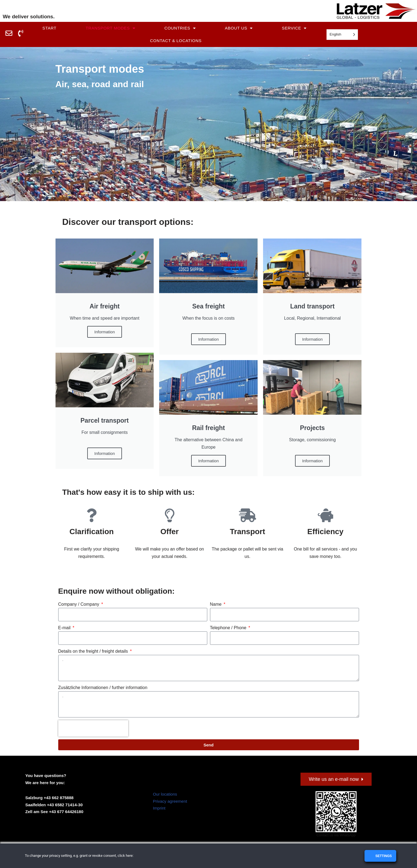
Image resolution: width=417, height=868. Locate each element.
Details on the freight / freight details (94, 651)
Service (294, 28)
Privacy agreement (170, 801)
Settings (383, 856)
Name (216, 604)
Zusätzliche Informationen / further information (103, 688)
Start (49, 28)
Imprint (159, 808)
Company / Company (79, 604)
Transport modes (110, 28)
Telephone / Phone (229, 628)
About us (239, 28)
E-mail (65, 628)
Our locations (165, 794)
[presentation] (93, 729)
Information (208, 461)
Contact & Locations (176, 41)
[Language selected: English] (342, 35)
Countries (180, 28)
